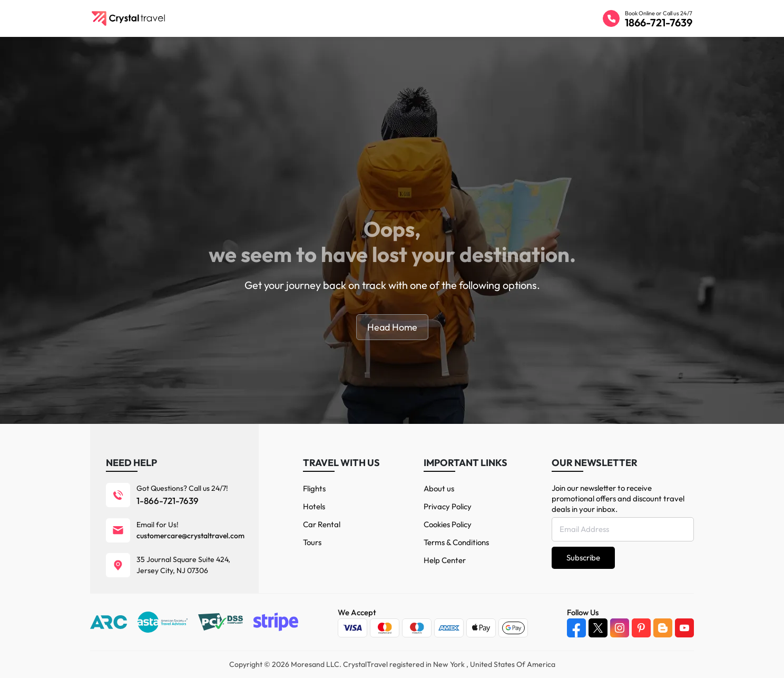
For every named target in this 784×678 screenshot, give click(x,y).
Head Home (392, 327)
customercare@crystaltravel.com (190, 536)
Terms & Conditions (456, 542)
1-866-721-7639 (168, 501)
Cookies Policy (448, 524)
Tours (312, 542)
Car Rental (322, 524)
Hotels (314, 506)
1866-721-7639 (659, 22)
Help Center (445, 560)
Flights (314, 488)
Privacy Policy (448, 506)
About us (439, 488)
